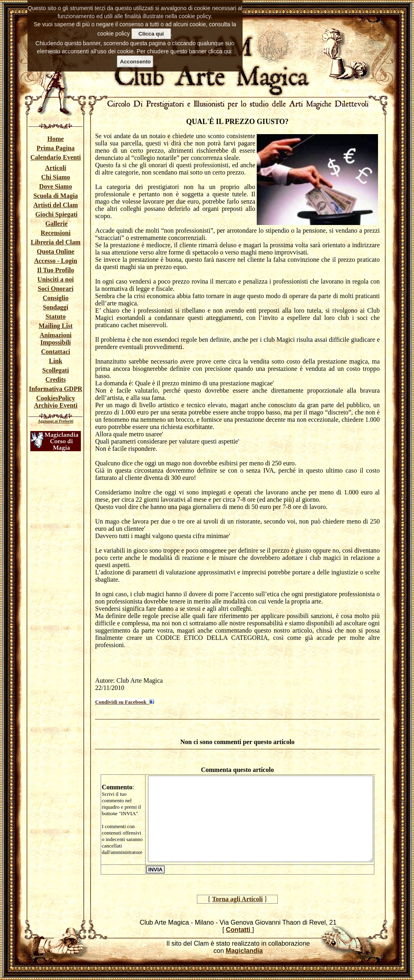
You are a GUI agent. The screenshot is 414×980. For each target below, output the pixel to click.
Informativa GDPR (56, 389)
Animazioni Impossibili (56, 339)
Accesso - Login (56, 261)
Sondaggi (56, 307)
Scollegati (56, 370)
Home (56, 139)
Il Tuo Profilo (56, 270)
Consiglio (55, 298)
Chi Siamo (56, 177)
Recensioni (56, 233)
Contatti (239, 930)
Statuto (56, 317)
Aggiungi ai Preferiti (56, 421)
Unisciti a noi (56, 279)
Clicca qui (151, 34)
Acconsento (135, 62)
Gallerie (56, 224)
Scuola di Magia (55, 196)
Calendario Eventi (56, 157)
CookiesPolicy (56, 398)
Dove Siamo (56, 186)
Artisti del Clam (55, 205)
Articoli (55, 168)
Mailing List (55, 326)
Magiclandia (244, 951)
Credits (55, 380)
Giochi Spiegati (56, 214)
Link (56, 361)
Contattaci (56, 352)
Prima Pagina (56, 148)
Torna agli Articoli (237, 899)
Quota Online (56, 251)
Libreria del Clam (56, 242)
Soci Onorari (55, 289)
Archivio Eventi (56, 405)
